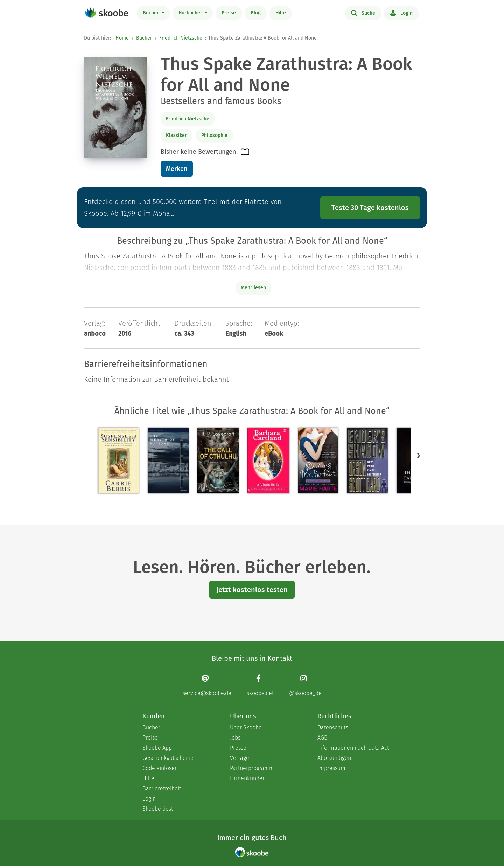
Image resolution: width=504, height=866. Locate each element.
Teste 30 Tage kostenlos (370, 208)
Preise (229, 13)
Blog (256, 13)
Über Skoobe (246, 728)
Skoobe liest (158, 809)
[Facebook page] (260, 685)
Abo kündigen (334, 758)
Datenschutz (333, 728)
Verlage (240, 758)
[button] (419, 456)
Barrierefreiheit (162, 788)
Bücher (152, 13)
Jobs (235, 738)
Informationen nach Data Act (353, 748)
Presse (238, 748)
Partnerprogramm (252, 768)
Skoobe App (157, 748)
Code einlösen (160, 768)
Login (401, 13)
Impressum (331, 768)
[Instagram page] (305, 685)
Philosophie (214, 135)
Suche (363, 13)
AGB (323, 738)
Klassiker (176, 135)
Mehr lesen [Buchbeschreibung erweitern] (253, 288)
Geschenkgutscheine (168, 758)
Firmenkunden (248, 778)
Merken (177, 169)
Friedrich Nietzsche (181, 38)
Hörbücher (191, 13)
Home (122, 38)
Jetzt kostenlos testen (252, 590)
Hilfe (281, 13)
